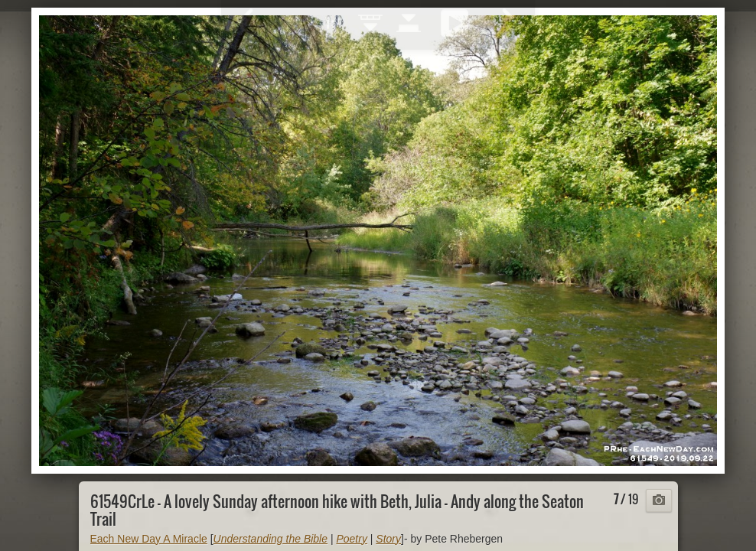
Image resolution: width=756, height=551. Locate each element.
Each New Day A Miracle (149, 539)
